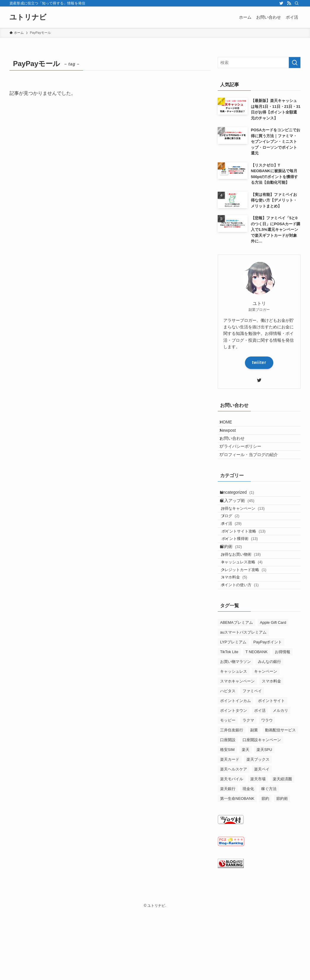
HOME (230, 424)
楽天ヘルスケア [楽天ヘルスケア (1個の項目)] (234, 841)
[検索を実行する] (295, 63)
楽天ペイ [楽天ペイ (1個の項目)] (262, 841)
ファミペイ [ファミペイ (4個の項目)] (252, 763)
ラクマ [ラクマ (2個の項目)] (248, 792)
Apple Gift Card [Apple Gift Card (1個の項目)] (273, 694)
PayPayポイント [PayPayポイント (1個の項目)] (268, 714)
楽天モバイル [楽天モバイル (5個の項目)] (232, 851)
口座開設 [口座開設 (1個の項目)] (228, 812)
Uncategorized (242, 516)
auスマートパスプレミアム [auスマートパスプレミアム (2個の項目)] (243, 704)
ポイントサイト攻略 (252, 574)
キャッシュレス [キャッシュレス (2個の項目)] (234, 743)
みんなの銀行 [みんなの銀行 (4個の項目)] (269, 734)
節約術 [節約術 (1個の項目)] (282, 871)
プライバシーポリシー (245, 461)
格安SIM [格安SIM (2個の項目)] (227, 822)
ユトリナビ (28, 17)
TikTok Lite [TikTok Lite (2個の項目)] (229, 724)
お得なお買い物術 (247, 609)
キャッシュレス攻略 (248, 621)
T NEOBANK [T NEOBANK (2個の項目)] (257, 724)
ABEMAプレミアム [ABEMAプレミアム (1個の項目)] (236, 694)
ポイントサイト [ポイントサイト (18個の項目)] (271, 773)
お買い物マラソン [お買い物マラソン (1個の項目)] (235, 734)
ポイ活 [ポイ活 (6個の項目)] (260, 782)
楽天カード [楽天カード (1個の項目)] (230, 831)
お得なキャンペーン (249, 540)
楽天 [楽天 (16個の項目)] (246, 822)
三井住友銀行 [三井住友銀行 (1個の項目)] (232, 802)
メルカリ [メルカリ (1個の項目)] (280, 782)
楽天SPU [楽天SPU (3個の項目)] (264, 822)
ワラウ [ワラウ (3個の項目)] (267, 792)
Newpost (232, 437)
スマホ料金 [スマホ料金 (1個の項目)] (271, 753)
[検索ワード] (259, 63)
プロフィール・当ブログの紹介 (253, 474)
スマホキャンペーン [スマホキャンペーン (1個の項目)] (237, 753)
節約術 (236, 597)
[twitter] (281, 3)
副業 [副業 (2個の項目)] (254, 802)
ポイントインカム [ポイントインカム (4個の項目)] (235, 773)
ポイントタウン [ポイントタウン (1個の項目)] (234, 782)
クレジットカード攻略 (250, 632)
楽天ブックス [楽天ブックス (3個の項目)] (258, 831)
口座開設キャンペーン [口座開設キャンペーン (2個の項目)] (262, 812)
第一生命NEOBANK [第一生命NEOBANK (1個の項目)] (237, 871)
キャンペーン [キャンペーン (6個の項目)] (266, 743)
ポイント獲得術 (248, 585)
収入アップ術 (242, 528)
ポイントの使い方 (246, 655)
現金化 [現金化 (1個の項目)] (248, 861)
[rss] (289, 3)
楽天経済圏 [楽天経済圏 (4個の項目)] (282, 851)
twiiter (259, 362)
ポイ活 (238, 563)
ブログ (236, 551)
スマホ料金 (240, 644)
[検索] (297, 3)
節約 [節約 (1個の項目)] (265, 871)
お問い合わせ (236, 449)
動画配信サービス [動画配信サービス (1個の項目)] (280, 802)
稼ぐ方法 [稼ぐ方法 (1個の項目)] (269, 861)
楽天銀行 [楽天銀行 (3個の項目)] (228, 861)
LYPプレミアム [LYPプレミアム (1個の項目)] (233, 714)
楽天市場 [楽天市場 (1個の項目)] (258, 851)
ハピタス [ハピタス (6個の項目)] (228, 763)
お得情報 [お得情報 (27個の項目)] (282, 724)
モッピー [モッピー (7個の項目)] (228, 792)
